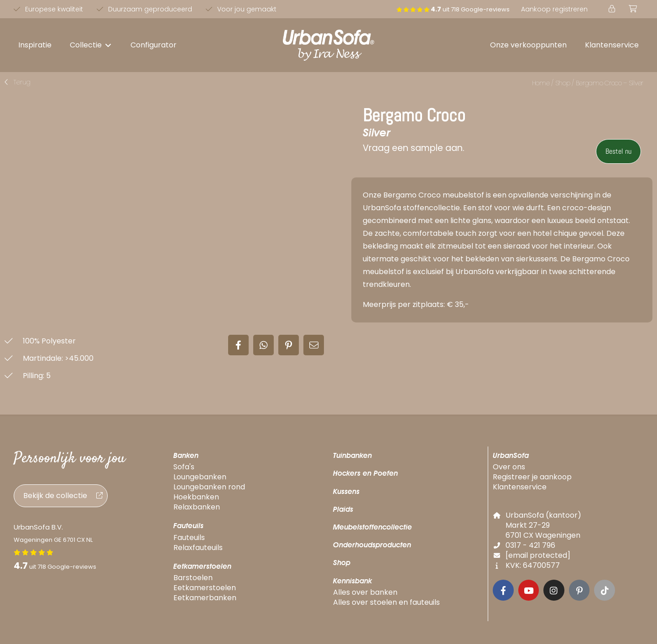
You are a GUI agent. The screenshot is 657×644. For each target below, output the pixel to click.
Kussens (346, 491)
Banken (186, 455)
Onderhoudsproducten (372, 545)
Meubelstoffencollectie (373, 527)
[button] (91, 45)
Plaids (343, 509)
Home (541, 83)
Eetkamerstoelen (202, 566)
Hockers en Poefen (365, 473)
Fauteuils (188, 526)
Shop (563, 83)
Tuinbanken (352, 455)
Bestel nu (618, 151)
